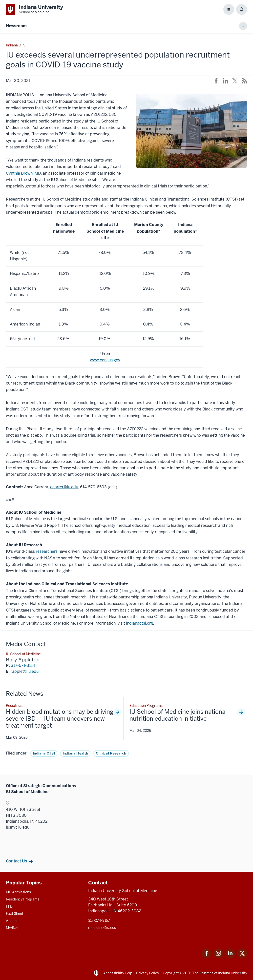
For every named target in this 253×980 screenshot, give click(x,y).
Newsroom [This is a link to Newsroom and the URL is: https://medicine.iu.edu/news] (16, 26)
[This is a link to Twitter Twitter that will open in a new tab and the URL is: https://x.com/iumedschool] (242, 957)
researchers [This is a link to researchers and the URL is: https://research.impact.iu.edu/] (47, 551)
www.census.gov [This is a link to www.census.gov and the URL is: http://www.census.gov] (105, 360)
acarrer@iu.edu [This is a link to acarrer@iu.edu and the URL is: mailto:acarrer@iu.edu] (64, 487)
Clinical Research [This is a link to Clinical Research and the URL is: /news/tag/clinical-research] (111, 753)
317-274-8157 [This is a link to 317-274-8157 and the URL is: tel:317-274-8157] (99, 920)
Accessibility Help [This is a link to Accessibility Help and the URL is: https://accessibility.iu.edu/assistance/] (118, 973)
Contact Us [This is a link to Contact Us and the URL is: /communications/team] (16, 861)
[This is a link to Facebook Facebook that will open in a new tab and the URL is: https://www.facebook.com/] (207, 957)
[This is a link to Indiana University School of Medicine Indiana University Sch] (34, 9)
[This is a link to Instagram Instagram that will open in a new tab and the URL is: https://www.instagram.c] (218, 957)
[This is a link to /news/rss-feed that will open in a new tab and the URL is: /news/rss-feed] (244, 81)
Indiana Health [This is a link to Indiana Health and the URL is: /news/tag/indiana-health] (75, 753)
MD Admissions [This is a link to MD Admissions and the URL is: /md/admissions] (18, 892)
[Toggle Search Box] (242, 9)
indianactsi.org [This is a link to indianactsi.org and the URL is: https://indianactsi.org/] (139, 623)
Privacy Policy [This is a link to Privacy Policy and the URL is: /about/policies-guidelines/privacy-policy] (148, 973)
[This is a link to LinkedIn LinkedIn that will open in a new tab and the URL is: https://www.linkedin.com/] (230, 957)
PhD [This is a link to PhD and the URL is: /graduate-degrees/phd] (9, 906)
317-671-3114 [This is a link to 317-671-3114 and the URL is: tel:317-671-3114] (23, 665)
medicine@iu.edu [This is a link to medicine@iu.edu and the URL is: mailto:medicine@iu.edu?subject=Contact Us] (102, 928)
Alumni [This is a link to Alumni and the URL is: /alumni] (12, 921)
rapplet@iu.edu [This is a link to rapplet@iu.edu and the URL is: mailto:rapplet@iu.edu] (25, 671)
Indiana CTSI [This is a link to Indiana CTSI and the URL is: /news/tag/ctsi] (44, 753)
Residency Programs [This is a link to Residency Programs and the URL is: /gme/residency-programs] (23, 899)
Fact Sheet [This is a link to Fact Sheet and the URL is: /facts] (15, 914)
